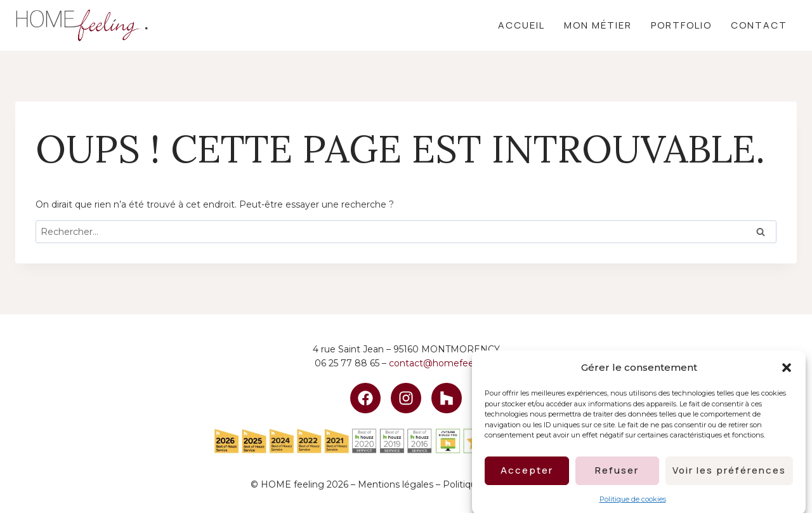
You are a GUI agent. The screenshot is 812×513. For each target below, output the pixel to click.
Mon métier (598, 25)
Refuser (617, 476)
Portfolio (681, 25)
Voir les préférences (729, 476)
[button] (787, 373)
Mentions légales (396, 484)
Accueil (521, 25)
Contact (759, 25)
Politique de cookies (633, 504)
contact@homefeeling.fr (443, 363)
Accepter (527, 476)
